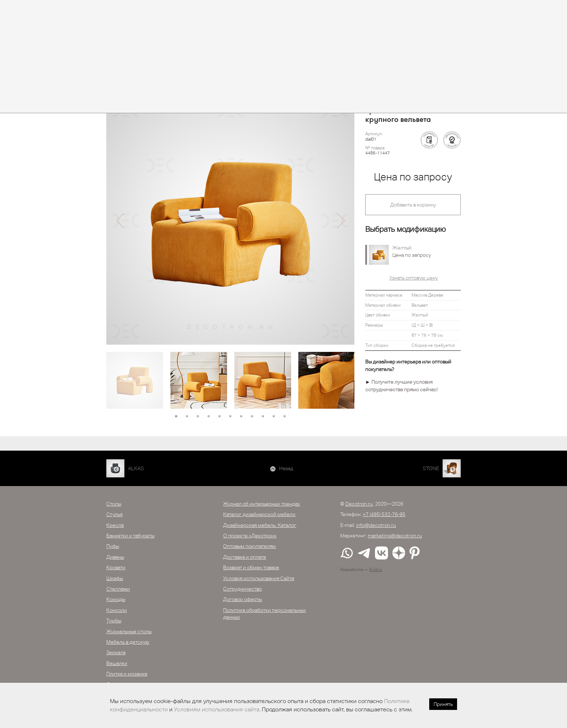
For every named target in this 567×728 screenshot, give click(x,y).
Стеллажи (118, 589)
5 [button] (219, 417)
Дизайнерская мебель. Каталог (260, 525)
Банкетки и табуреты (130, 536)
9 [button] (263, 417)
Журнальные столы (129, 631)
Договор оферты (242, 599)
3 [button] (198, 417)
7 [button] (241, 417)
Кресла (115, 525)
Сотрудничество (242, 589)
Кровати (116, 567)
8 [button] (252, 417)
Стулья (114, 514)
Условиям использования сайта (217, 709)
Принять (443, 704)
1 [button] (176, 417)
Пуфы (113, 546)
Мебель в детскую (128, 642)
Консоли (117, 610)
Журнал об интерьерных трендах (262, 504)
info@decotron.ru (376, 525)
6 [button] (230, 417)
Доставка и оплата (244, 557)
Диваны (115, 557)
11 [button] (285, 417)
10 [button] (274, 417)
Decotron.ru (359, 504)
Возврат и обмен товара (251, 567)
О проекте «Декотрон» (250, 536)
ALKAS (136, 468)
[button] (120, 221)
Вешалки (117, 663)
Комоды (116, 599)
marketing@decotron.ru (395, 536)
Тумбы (114, 621)
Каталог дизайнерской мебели (259, 514)
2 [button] (187, 417)
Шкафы (115, 578)
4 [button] (209, 417)
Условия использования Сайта (259, 578)
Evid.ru (376, 570)
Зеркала (116, 652)
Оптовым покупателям (250, 546)
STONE (431, 468)
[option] (230, 221)
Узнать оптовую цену (414, 278)
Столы (114, 504)
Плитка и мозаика (127, 674)
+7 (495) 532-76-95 (384, 514)
